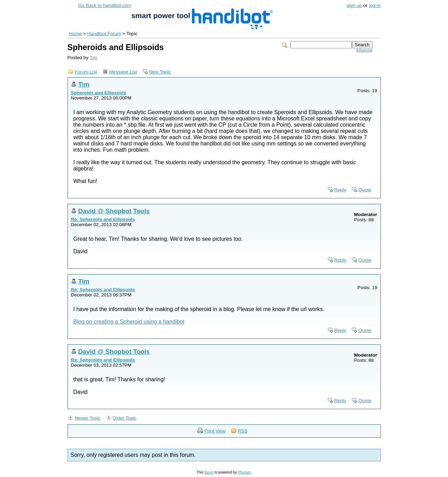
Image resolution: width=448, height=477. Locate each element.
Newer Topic (88, 418)
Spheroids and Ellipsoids (99, 93)
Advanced (364, 50)
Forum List (86, 72)
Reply (340, 190)
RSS (243, 431)
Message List (123, 72)
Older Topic (125, 418)
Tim (94, 58)
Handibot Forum (104, 34)
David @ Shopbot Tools (114, 211)
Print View (215, 431)
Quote (365, 190)
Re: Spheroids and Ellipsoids (103, 219)
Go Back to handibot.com (105, 5)
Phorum (244, 472)
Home (76, 34)
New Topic (160, 72)
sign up (354, 5)
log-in (375, 5)
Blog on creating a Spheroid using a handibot (129, 322)
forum (209, 472)
